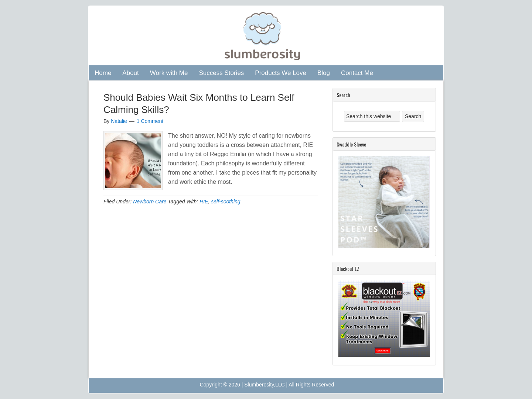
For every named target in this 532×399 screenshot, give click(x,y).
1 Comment (150, 121)
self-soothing (226, 202)
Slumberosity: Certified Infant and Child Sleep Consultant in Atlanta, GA (264, 36)
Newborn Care (150, 202)
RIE (204, 202)
